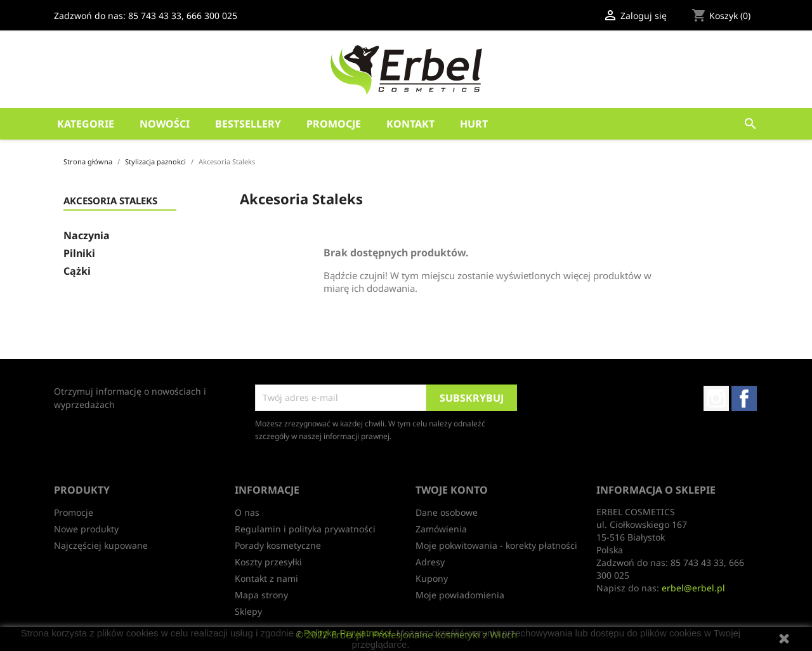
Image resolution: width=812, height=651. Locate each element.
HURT (474, 124)
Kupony (432, 578)
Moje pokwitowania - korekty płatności (496, 545)
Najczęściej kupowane (101, 545)
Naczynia (87, 236)
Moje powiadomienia (460, 595)
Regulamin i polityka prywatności (305, 529)
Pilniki (79, 253)
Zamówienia (441, 529)
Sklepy (248, 611)
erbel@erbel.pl (693, 588)
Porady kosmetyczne (278, 545)
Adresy (430, 562)
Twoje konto (452, 490)
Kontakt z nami (266, 578)
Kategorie (86, 124)
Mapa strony (261, 595)
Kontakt (410, 124)
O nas (247, 512)
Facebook (744, 398)
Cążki (77, 271)
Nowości (165, 124)
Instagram (716, 398)
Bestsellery (248, 124)
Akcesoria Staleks (110, 201)
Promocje (334, 124)
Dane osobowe (447, 512)
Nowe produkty (86, 529)
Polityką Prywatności (348, 633)
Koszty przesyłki (268, 562)
